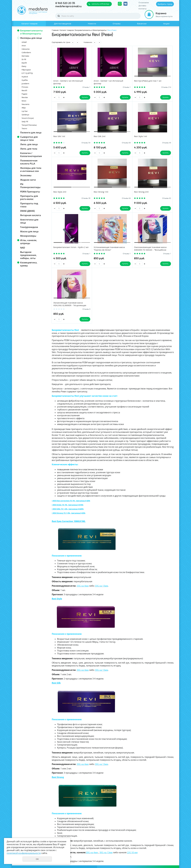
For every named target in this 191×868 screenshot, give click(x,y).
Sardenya (25, 115)
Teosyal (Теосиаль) (29, 125)
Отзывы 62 (77, 199)
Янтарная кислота (31, 215)
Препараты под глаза (29, 205)
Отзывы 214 (140, 87)
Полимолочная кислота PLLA (29, 162)
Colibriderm (26, 52)
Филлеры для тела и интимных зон (31, 169)
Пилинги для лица (31, 132)
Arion (24, 46)
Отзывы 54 (173, 87)
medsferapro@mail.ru (68, 6)
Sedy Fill (25, 122)
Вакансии (142, 24)
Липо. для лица (29, 144)
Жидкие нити (28, 180)
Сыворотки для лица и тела (29, 138)
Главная (55, 30)
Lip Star (25, 111)
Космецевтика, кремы (29, 264)
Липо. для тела (29, 149)
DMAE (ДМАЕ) (27, 211)
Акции (166, 24)
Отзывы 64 (77, 143)
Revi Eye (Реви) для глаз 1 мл (131, 81)
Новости (92, 24)
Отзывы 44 (109, 143)
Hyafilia (25, 80)
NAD (23, 248)
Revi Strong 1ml (156, 137)
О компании (144, 3)
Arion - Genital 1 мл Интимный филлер (95, 82)
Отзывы (117, 24)
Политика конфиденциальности (161, 852)
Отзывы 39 (141, 143)
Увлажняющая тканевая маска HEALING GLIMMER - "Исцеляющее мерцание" (66, 251)
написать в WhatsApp (100, 4)
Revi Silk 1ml (155, 81)
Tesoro (24, 128)
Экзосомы (26, 175)
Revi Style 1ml (92, 137)
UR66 (172, 857)
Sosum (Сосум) (28, 118)
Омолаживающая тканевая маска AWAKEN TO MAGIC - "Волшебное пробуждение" (163, 195)
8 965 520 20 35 (65, 3)
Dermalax (25, 56)
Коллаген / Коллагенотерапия (31, 155)
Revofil (24, 90)
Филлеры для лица (31, 38)
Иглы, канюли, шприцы (29, 242)
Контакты (143, 9)
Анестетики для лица (29, 221)
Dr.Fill (24, 59)
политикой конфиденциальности (153, 831)
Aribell (24, 42)
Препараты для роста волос (29, 197)
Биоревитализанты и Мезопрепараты (31, 32)
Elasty (24, 66)
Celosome (26, 49)
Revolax (25, 97)
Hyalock (25, 77)
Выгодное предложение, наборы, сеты (28, 255)
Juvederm (25, 84)
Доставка (142, 6)
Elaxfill (24, 63)
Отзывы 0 (78, 255)
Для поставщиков (63, 24)
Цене (68, 42)
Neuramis (25, 104)
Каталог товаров (29, 24)
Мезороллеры (28, 236)
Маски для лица (29, 231)
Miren (24, 101)
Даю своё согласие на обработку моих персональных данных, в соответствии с (145, 830)
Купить (76, 97)
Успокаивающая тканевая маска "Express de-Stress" (130, 194)
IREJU (24, 108)
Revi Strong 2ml (61, 192)
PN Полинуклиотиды (30, 186)
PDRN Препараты (30, 192)
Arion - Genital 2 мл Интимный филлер (63, 82)
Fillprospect (26, 70)
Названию (88, 42)
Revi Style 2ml (124, 137)
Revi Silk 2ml (59, 137)
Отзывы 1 (78, 87)
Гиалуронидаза (29, 227)
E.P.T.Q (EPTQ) (27, 73)
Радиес (24, 94)
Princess (25, 87)
